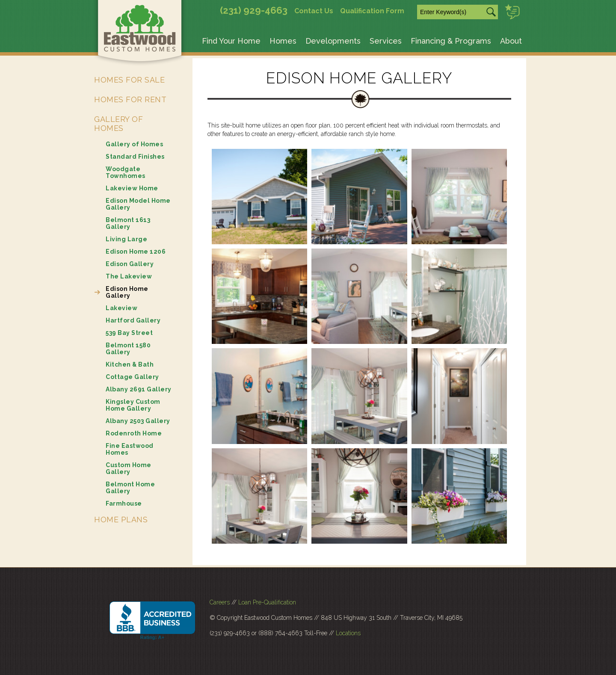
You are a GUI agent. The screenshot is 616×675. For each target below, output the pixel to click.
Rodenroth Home (134, 433)
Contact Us (314, 11)
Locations (348, 633)
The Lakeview (129, 276)
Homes (283, 41)
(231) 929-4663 (254, 10)
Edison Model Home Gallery (138, 204)
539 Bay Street (129, 333)
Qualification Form (372, 11)
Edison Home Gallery (127, 292)
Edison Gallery (130, 264)
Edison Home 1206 (136, 252)
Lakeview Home (132, 188)
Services (386, 41)
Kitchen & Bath (130, 364)
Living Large (126, 239)
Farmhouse (124, 503)
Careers (220, 602)
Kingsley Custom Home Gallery (133, 405)
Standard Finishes (135, 157)
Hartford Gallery (133, 320)
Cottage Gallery (132, 377)
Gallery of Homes (118, 124)
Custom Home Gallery (129, 468)
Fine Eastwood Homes (130, 449)
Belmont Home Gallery (130, 488)
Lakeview (121, 308)
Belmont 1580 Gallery (128, 349)
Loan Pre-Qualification (267, 602)
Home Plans (121, 520)
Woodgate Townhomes (126, 172)
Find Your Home (231, 41)
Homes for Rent (130, 99)
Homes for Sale (129, 80)
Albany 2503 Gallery (138, 421)
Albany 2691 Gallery (139, 389)
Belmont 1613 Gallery (128, 223)
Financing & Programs (451, 41)
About (511, 41)
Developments (333, 41)
